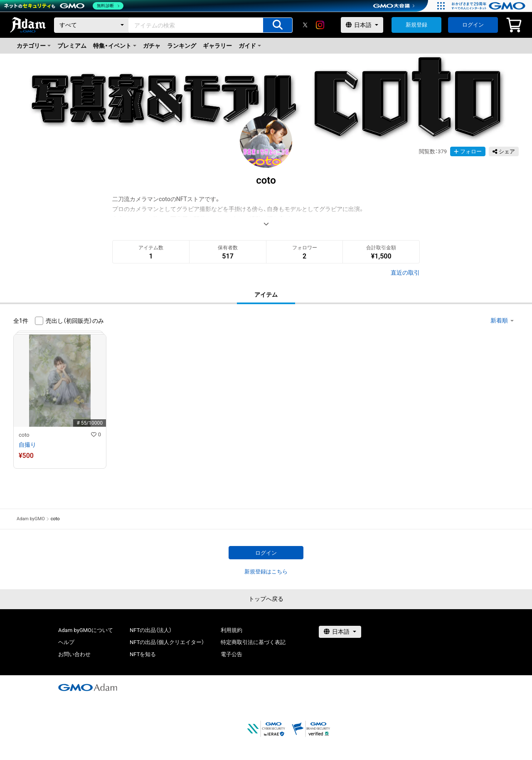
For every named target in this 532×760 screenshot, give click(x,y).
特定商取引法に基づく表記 (253, 642)
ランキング (182, 46)
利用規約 (232, 630)
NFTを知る (143, 654)
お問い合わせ (74, 654)
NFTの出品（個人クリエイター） (167, 642)
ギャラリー (217, 46)
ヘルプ (66, 642)
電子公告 (232, 654)
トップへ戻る (266, 599)
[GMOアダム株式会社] (88, 687)
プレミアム (72, 46)
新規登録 (416, 25)
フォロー (468, 151)
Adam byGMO (31, 519)
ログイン (473, 25)
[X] (305, 25)
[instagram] (320, 25)
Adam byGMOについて (86, 630)
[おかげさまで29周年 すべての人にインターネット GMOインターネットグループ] (489, 6)
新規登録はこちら (266, 572)
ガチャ (152, 46)
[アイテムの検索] (278, 25)
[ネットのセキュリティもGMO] (64, 6)
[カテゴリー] (91, 25)
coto (24, 435)
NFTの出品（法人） (151, 630)
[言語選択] (362, 25)
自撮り (27, 445)
